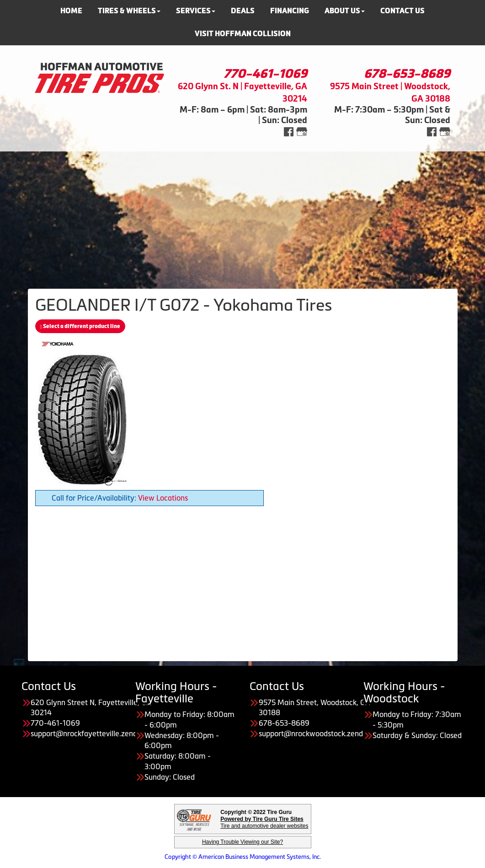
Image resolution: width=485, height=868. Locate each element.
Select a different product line (80, 326)
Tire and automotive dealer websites (264, 822)
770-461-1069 (265, 74)
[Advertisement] (243, 216)
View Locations (163, 498)
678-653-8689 (407, 74)
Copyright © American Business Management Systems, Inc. (243, 857)
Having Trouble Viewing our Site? (243, 842)
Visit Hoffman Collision (243, 34)
